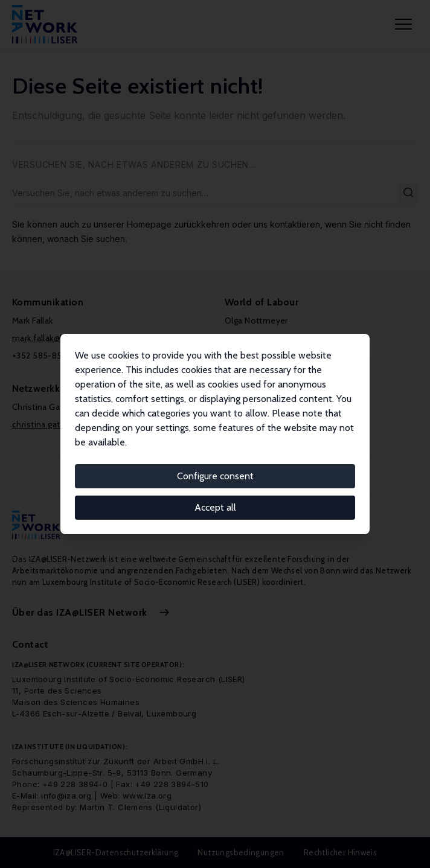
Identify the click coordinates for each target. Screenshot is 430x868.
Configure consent (215, 476)
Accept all (215, 507)
